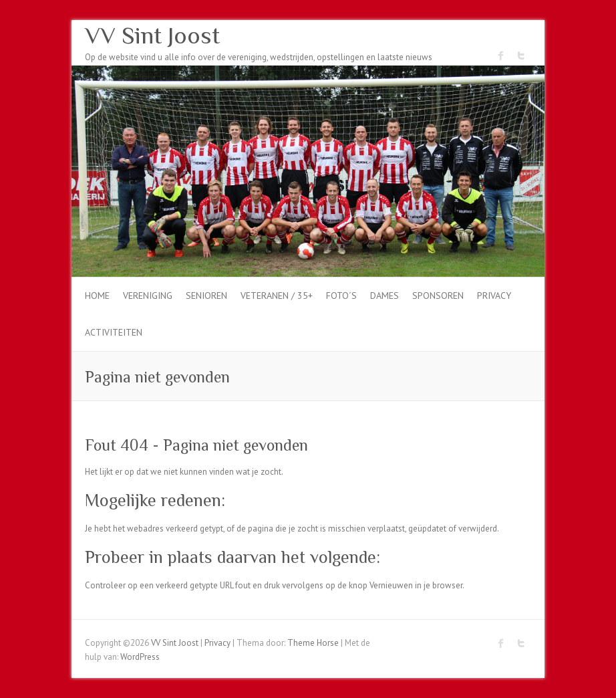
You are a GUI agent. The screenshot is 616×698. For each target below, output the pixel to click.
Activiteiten (114, 332)
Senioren (206, 296)
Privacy (494, 296)
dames (384, 296)
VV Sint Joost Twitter (521, 55)
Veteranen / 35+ (277, 296)
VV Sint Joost (152, 35)
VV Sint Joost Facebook (501, 55)
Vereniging (148, 296)
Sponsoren (438, 296)
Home (97, 296)
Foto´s (341, 296)
